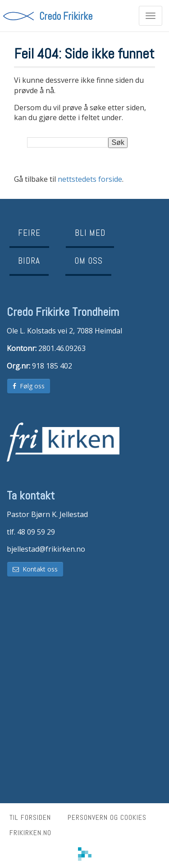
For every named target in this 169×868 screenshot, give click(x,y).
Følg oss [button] (29, 386)
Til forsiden (30, 817)
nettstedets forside (90, 179)
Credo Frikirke (66, 16)
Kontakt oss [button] (35, 569)
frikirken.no (30, 833)
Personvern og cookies (107, 817)
